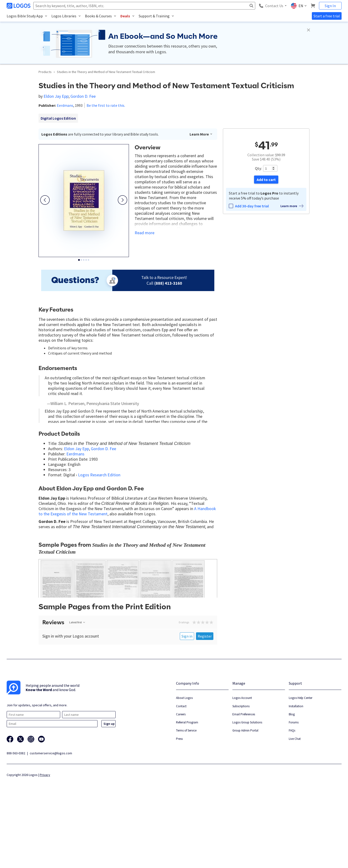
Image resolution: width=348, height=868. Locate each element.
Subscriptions (241, 773)
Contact (181, 773)
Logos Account (242, 765)
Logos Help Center (301, 765)
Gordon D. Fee (83, 96)
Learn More (201, 134)
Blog (292, 781)
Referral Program (187, 790)
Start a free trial (327, 16)
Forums (294, 790)
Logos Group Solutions (247, 790)
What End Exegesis (100, 581)
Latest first (77, 690)
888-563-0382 (16, 820)
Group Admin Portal (245, 798)
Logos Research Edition (99, 506)
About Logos (184, 765)
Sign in (187, 703)
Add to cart (266, 180)
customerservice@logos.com (51, 820)
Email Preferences (244, 781)
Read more (145, 233)
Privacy (45, 842)
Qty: (258, 168)
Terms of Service (186, 798)
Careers (181, 781)
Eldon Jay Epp (56, 96)
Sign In (330, 6)
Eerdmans (65, 105)
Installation (296, 773)
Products (45, 72)
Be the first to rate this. (106, 105)
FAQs (292, 798)
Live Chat (295, 806)
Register (205, 703)
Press (179, 806)
